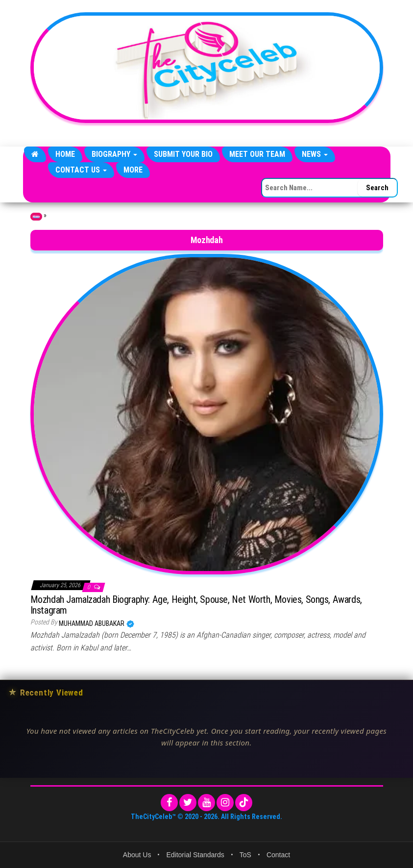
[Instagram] (225, 803)
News (315, 154)
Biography (114, 154)
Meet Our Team (257, 154)
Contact (278, 855)
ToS (245, 855)
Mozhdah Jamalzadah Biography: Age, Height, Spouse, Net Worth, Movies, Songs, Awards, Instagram (196, 605)
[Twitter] (188, 803)
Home (65, 154)
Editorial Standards (195, 855)
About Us (137, 855)
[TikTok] (244, 803)
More (133, 170)
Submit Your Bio (183, 154)
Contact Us (81, 170)
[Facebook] (169, 803)
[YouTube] (206, 803)
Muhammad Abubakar (92, 623)
